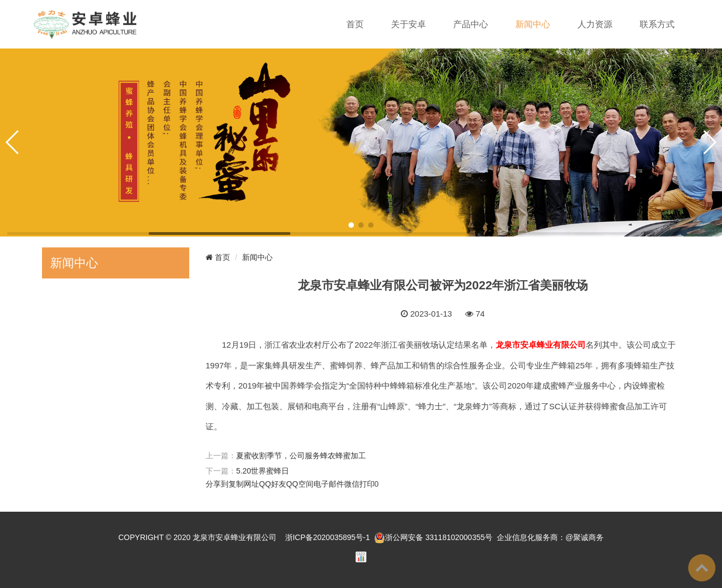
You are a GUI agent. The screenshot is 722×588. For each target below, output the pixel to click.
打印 (367, 484)
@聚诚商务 (585, 537)
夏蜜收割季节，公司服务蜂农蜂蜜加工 (301, 456)
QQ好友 (273, 484)
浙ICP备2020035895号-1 (328, 537)
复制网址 (244, 484)
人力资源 (595, 24)
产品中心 (471, 24)
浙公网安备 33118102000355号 (433, 537)
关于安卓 (408, 24)
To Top (702, 568)
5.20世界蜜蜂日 (263, 471)
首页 (355, 24)
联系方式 (657, 24)
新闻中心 (533, 24)
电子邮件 (329, 484)
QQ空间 (300, 484)
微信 (352, 484)
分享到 (217, 484)
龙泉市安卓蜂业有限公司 (234, 537)
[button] (351, 225)
